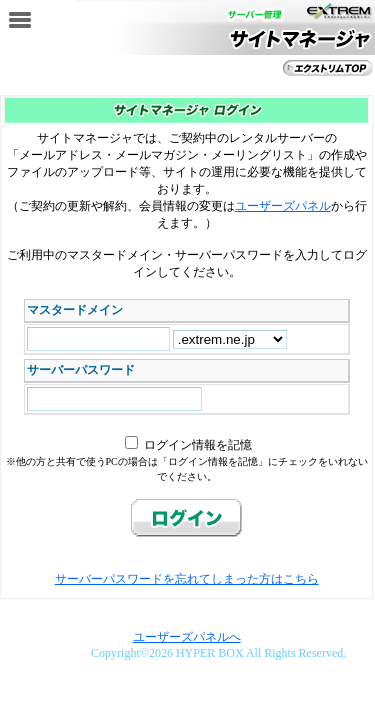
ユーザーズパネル (283, 206)
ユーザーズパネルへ (187, 637)
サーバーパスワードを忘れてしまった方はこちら (187, 579)
